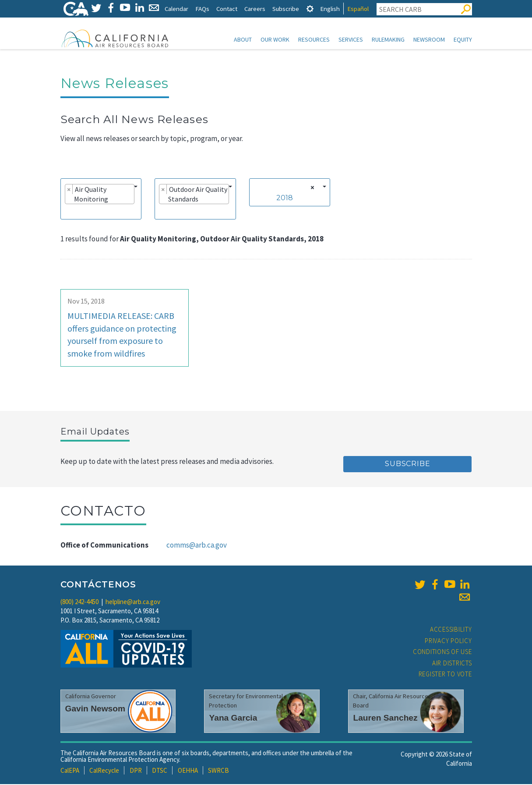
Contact (227, 9)
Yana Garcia (233, 719)
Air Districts (452, 664)
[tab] (310, 9)
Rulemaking (388, 39)
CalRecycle (104, 771)
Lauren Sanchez (385, 719)
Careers (255, 9)
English (330, 9)
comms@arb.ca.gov (197, 546)
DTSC (160, 771)
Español (358, 9)
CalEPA (70, 771)
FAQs (202, 9)
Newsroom (429, 39)
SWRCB (218, 771)
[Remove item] (69, 190)
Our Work (275, 39)
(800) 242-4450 (79, 603)
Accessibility (451, 630)
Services (351, 39)
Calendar (176, 9)
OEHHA (188, 771)
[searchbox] (67, 212)
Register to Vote (445, 675)
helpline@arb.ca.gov (133, 603)
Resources (314, 39)
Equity (463, 39)
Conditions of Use (442, 652)
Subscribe (286, 9)
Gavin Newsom (95, 709)
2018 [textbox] (285, 199)
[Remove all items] (311, 188)
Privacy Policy (448, 642)
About (243, 39)
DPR (136, 771)
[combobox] (101, 200)
